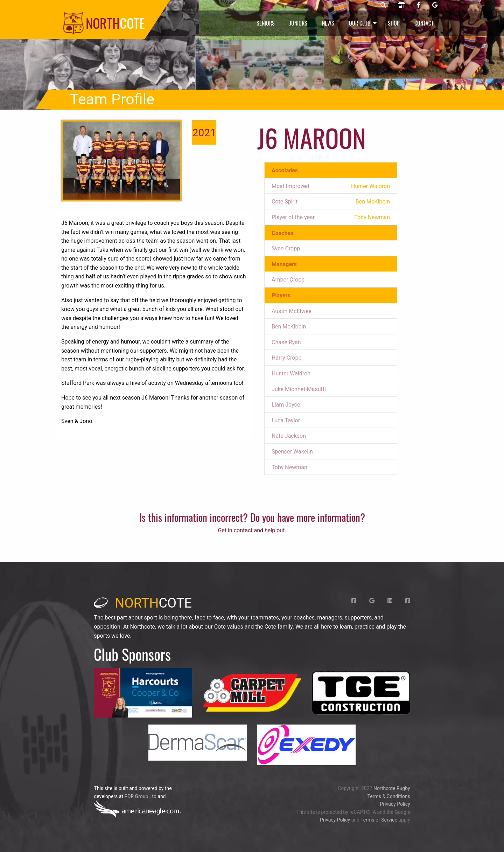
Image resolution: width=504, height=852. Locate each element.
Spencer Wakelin (292, 452)
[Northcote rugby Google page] (435, 5)
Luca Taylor (286, 420)
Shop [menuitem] (394, 23)
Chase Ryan (286, 342)
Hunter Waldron (291, 373)
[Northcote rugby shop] (401, 5)
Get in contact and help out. (252, 530)
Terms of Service (379, 820)
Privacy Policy (395, 804)
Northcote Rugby (392, 788)
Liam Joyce (286, 405)
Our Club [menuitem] (360, 23)
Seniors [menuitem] (266, 23)
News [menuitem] (328, 23)
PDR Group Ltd (140, 796)
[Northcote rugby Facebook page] (419, 5)
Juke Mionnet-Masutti (299, 389)
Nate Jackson (289, 436)
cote (143, 603)
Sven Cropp (286, 248)
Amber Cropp (288, 280)
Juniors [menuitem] (298, 23)
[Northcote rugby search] (383, 5)
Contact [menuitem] (424, 23)
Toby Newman (289, 467)
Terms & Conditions (389, 796)
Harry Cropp (286, 358)
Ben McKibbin (289, 327)
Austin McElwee (292, 311)
